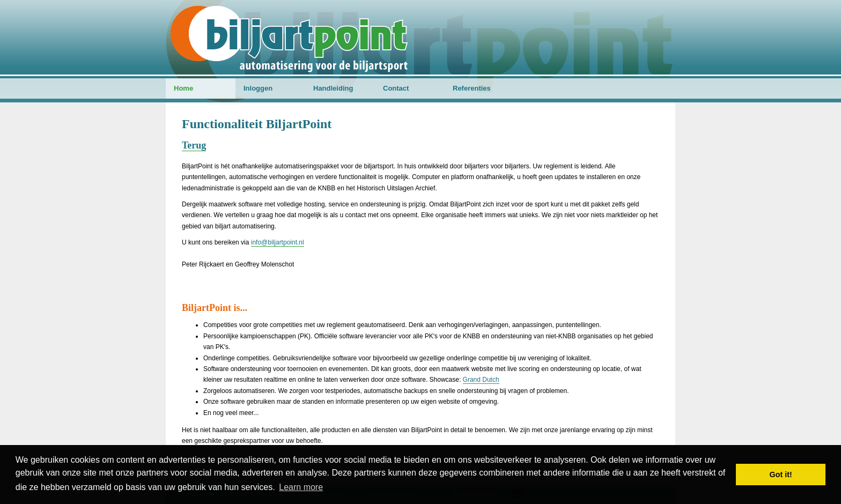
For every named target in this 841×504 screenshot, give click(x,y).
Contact (396, 88)
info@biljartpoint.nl (278, 242)
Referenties (472, 88)
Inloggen (258, 88)
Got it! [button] (781, 475)
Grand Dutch (481, 380)
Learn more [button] (301, 487)
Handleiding (333, 88)
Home (183, 88)
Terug (194, 145)
